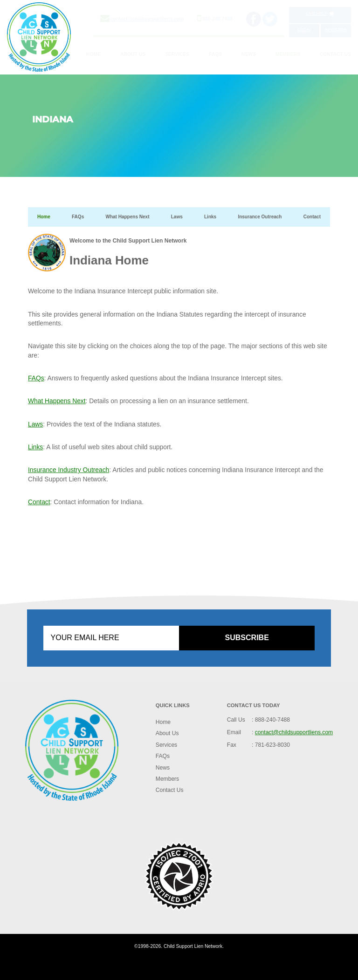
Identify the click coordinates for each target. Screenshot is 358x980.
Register (336, 30)
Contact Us (335, 54)
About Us (133, 54)
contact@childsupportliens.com (147, 19)
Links (210, 217)
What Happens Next (127, 217)
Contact (312, 217)
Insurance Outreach (260, 217)
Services (177, 54)
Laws (177, 217)
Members (288, 54)
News (249, 54)
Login (304, 30)
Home (93, 54)
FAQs (215, 54)
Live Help (320, 14)
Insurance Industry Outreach (69, 470)
